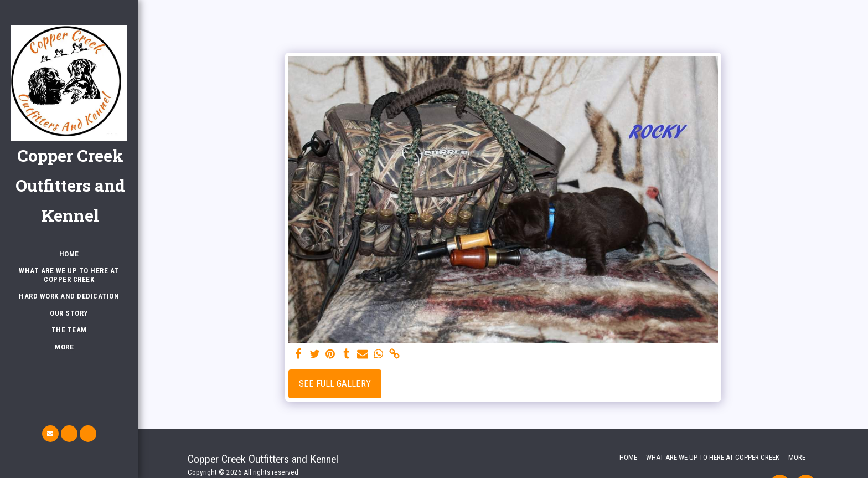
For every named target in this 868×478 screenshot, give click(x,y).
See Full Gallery (335, 384)
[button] (50, 434)
